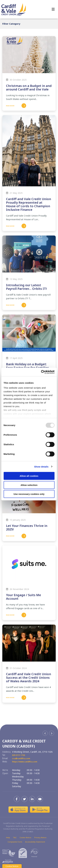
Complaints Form (15, 842)
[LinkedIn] (33, 799)
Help (8, 837)
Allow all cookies (29, 476)
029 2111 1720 (19, 755)
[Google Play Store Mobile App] (40, 810)
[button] (45, 733)
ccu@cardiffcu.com (22, 758)
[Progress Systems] (8, 861)
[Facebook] (17, 799)
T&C (15, 837)
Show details (41, 466)
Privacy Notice (40, 837)
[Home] (12, 9)
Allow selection (29, 485)
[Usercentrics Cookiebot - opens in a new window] (41, 372)
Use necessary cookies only (29, 494)
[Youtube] (41, 799)
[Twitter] (25, 799)
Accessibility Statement (35, 842)
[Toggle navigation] (53, 9)
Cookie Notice (25, 837)
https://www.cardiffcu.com (27, 762)
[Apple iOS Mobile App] (18, 810)
